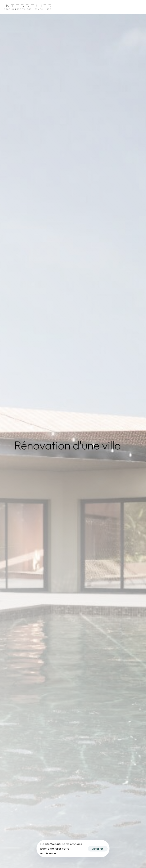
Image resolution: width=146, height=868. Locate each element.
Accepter (98, 849)
